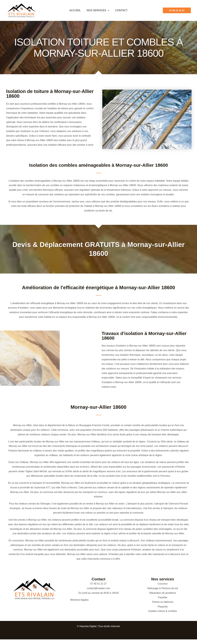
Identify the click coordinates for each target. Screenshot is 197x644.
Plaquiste (163, 607)
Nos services (98, 10)
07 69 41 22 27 (99, 584)
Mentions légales (80, 600)
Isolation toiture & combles (163, 611)
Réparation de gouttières (163, 593)
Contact (121, 10)
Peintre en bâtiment (163, 602)
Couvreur (163, 584)
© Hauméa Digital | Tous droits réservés (98, 626)
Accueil (76, 10)
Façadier (163, 597)
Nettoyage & (154, 588)
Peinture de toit (170, 588)
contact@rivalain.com (98, 588)
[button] (108, 10)
